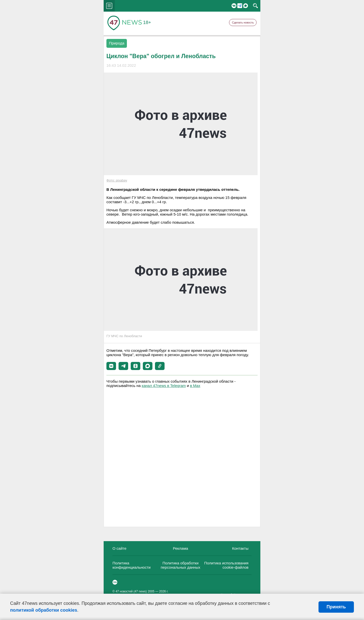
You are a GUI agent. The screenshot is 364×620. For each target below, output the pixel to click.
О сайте (119, 548)
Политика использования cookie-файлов (226, 565)
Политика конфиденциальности (132, 565)
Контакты (240, 548)
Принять (336, 607)
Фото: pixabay (117, 180)
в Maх (195, 386)
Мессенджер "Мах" (246, 6)
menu (109, 6)
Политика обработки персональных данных (181, 565)
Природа (117, 43)
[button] (111, 366)
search (255, 6)
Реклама (180, 548)
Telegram (240, 6)
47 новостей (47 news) (131, 591)
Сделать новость (243, 22)
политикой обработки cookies (44, 610)
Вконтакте (234, 6)
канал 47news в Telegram (164, 386)
